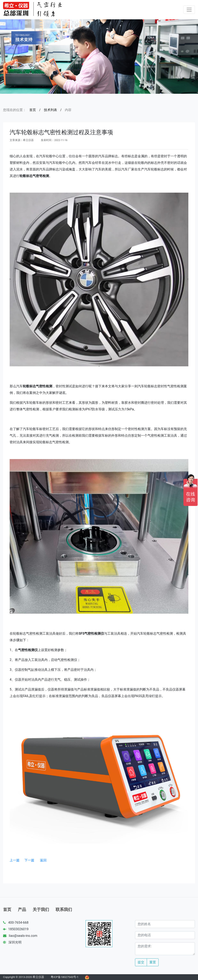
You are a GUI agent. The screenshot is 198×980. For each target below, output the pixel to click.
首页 (33, 110)
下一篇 (29, 860)
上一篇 (15, 860)
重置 (153, 962)
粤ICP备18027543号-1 (65, 977)
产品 (22, 909)
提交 (141, 962)
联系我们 (64, 909)
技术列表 (50, 110)
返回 (43, 860)
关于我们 (41, 909)
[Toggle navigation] (189, 10)
